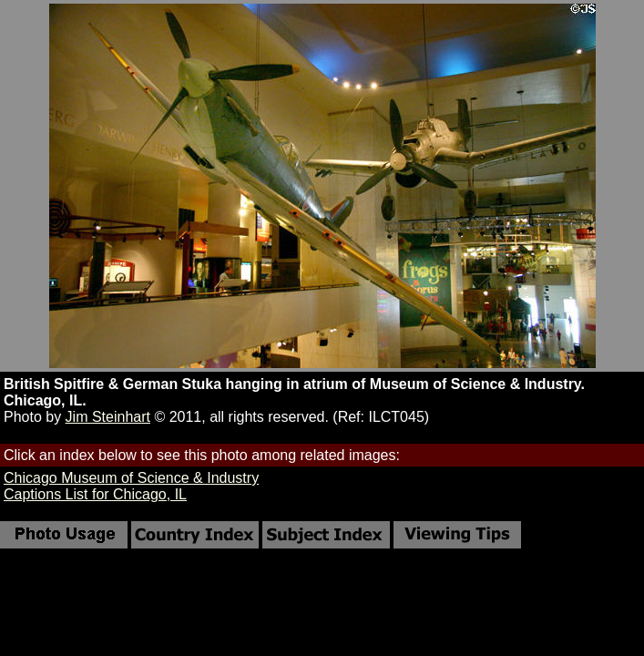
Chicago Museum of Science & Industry (131, 478)
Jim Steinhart (108, 417)
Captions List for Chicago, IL (95, 494)
